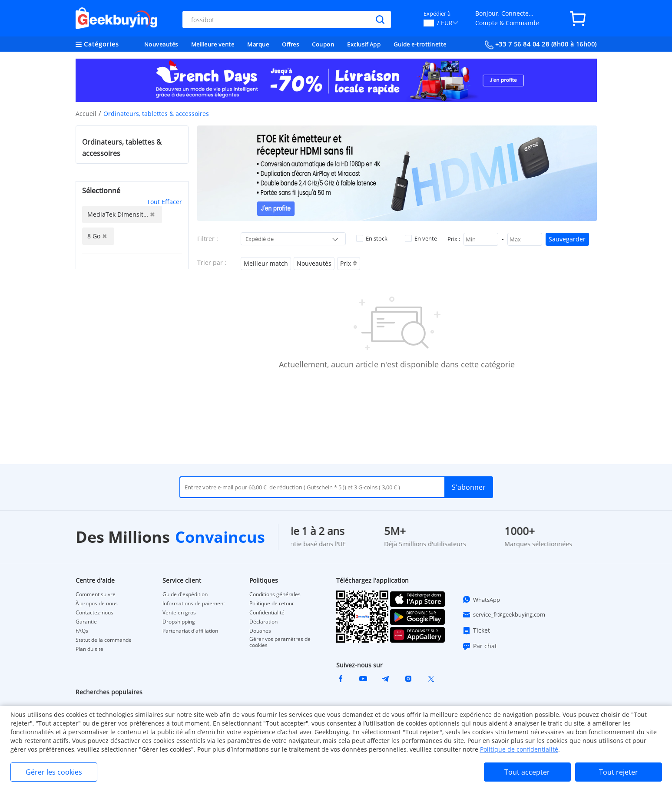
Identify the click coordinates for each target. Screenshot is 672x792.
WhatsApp (481, 599)
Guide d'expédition (185, 594)
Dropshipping (179, 622)
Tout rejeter (619, 772)
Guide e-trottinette (420, 44)
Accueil (86, 114)
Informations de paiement (194, 604)
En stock (372, 238)
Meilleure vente (213, 44)
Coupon (323, 44)
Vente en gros (179, 613)
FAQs (82, 631)
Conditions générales (275, 594)
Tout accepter (527, 772)
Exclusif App (364, 44)
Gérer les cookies (54, 772)
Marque (258, 44)
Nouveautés (161, 44)
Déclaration (263, 622)
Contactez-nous (94, 613)
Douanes (260, 631)
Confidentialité (267, 613)
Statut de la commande (104, 640)
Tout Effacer (164, 202)
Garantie (86, 622)
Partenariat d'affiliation (190, 631)
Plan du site (89, 649)
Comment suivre (96, 594)
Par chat (480, 646)
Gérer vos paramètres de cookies (280, 642)
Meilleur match (266, 263)
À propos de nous (97, 604)
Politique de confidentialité (519, 749)
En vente (421, 238)
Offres (290, 44)
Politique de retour (272, 604)
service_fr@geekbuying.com (504, 615)
